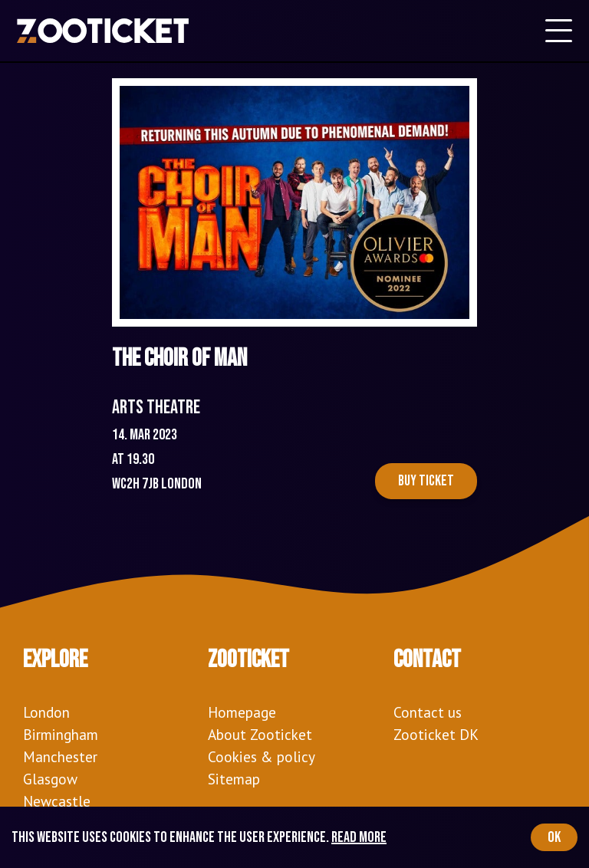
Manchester (60, 756)
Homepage (242, 712)
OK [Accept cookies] (554, 837)
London (46, 712)
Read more (359, 837)
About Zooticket (260, 734)
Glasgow (50, 779)
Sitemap (234, 779)
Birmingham (61, 734)
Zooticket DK (436, 734)
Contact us (428, 712)
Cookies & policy (262, 756)
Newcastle (57, 801)
